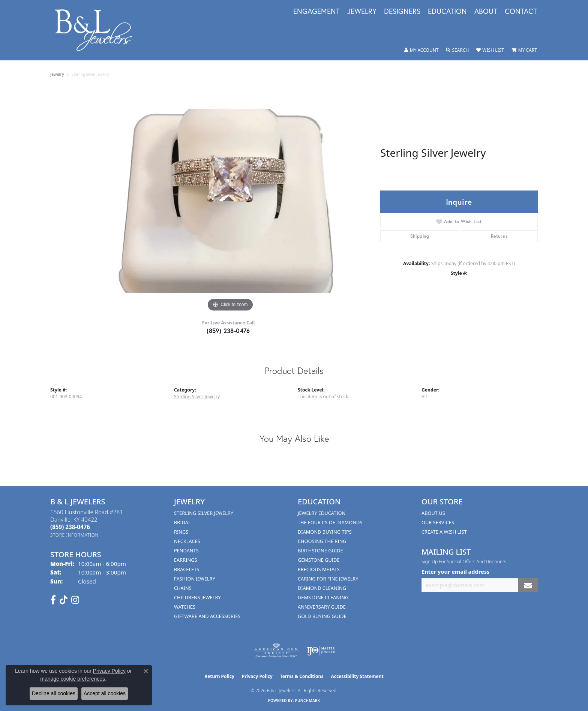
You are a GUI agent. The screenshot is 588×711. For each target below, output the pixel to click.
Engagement (316, 12)
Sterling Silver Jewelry (197, 397)
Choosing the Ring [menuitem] (322, 541)
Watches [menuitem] (185, 607)
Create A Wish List (444, 532)
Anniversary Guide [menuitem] (322, 607)
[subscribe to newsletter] (528, 585)
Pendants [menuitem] (186, 550)
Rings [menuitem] (181, 532)
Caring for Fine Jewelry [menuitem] (328, 579)
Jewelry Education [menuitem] (322, 513)
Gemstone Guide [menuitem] (319, 560)
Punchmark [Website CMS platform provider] (308, 700)
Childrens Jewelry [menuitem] (197, 597)
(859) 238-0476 (228, 331)
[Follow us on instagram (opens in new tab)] (75, 600)
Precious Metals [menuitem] (319, 569)
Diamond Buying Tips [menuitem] (325, 532)
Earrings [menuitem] (186, 560)
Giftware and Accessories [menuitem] (207, 616)
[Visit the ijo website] (321, 651)
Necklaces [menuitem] (187, 541)
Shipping (420, 236)
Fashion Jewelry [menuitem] (195, 579)
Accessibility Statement (357, 676)
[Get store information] (74, 535)
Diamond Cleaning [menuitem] (322, 588)
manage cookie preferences (73, 679)
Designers (402, 12)
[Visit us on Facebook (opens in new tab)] (53, 600)
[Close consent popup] (146, 671)
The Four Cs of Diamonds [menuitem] (330, 522)
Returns (499, 236)
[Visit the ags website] (276, 651)
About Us (433, 513)
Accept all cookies (105, 693)
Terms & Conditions (302, 676)
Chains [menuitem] (183, 588)
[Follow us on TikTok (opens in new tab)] (64, 600)
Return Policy (219, 676)
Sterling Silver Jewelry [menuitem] (204, 513)
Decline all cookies (54, 693)
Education (447, 12)
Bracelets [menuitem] (187, 569)
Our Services (438, 522)
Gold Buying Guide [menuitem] (322, 616)
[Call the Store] (70, 527)
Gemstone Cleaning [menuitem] (323, 597)
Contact (521, 12)
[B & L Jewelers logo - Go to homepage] (97, 30)
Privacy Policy (257, 676)
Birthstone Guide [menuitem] (320, 550)
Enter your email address (455, 571)
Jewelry (362, 12)
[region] (230, 201)
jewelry (57, 74)
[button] (421, 50)
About (486, 12)
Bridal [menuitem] (182, 522)
